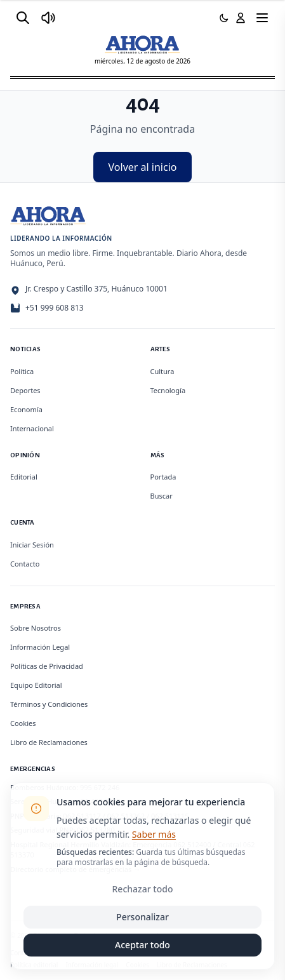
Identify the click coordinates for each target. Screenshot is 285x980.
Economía (26, 409)
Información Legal (40, 647)
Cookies (23, 723)
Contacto (25, 564)
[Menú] (262, 18)
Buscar (162, 496)
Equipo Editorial (36, 685)
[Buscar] (23, 18)
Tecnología (168, 390)
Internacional (32, 428)
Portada (163, 477)
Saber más (154, 834)
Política (22, 371)
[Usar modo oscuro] (224, 18)
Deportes (25, 390)
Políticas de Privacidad (47, 666)
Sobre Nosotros (36, 628)
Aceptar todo (142, 945)
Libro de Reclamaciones (49, 742)
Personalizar (142, 917)
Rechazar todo (143, 889)
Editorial (24, 477)
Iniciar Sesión (32, 545)
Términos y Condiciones (49, 704)
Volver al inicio (143, 167)
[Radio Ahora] (48, 18)
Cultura (162, 371)
